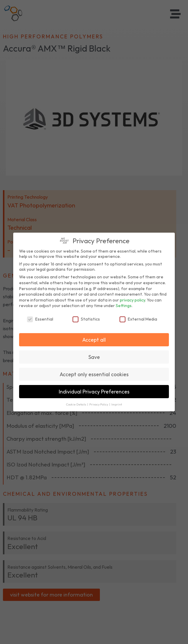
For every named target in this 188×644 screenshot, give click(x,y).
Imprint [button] (117, 404)
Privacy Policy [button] (99, 404)
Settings (124, 306)
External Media (138, 319)
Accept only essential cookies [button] (94, 374)
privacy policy (132, 300)
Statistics (86, 319)
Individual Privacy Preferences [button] (94, 392)
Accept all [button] (94, 340)
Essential (40, 319)
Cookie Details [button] (76, 404)
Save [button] (94, 357)
